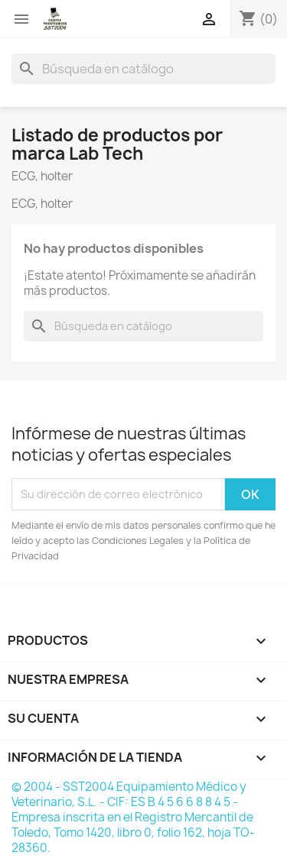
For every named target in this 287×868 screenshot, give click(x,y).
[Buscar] (143, 69)
